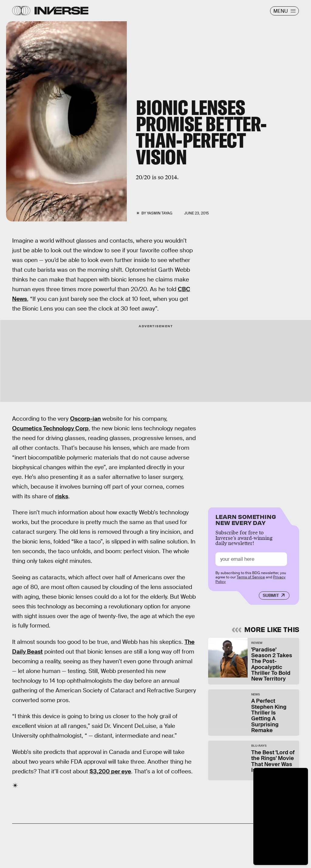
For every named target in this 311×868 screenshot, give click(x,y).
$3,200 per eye (110, 771)
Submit (271, 596)
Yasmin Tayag (160, 213)
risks (62, 496)
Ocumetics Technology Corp (50, 428)
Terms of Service (251, 577)
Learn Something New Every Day (246, 519)
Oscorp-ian (85, 419)
